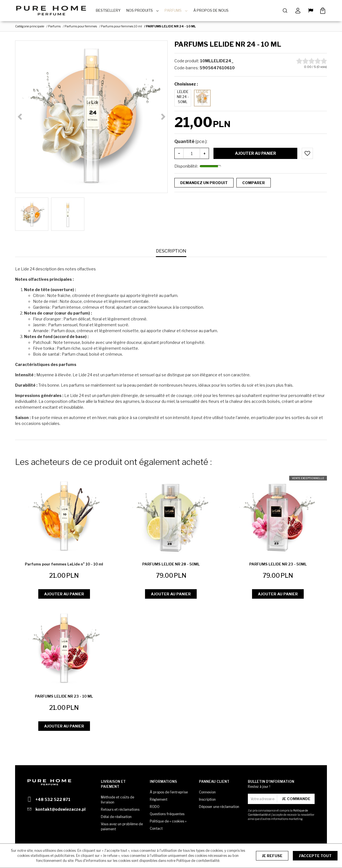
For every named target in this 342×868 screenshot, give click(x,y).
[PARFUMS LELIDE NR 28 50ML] (171, 566)
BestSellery (110, 11)
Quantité (191, 143)
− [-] (179, 154)
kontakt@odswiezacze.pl (60, 809)
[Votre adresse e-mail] (263, 799)
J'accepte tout (315, 856)
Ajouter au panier (256, 155)
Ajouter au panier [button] (64, 595)
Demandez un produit (204, 184)
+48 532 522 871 (53, 799)
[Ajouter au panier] (307, 155)
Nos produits (142, 11)
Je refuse (272, 856)
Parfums (175, 11)
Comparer (254, 184)
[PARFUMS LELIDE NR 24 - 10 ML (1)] (91, 118)
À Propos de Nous (213, 11)
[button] (171, 253)
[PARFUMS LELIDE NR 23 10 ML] (64, 698)
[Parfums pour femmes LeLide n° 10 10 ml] (64, 566)
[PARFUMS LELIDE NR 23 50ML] (278, 566)
